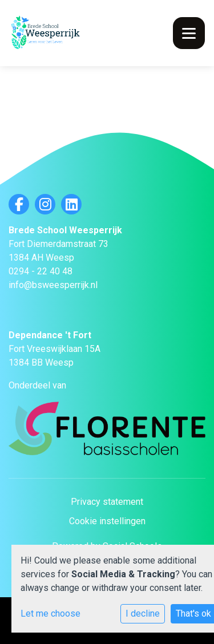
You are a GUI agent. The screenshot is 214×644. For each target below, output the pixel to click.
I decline (143, 613)
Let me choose (51, 613)
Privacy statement (107, 502)
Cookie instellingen (107, 521)
